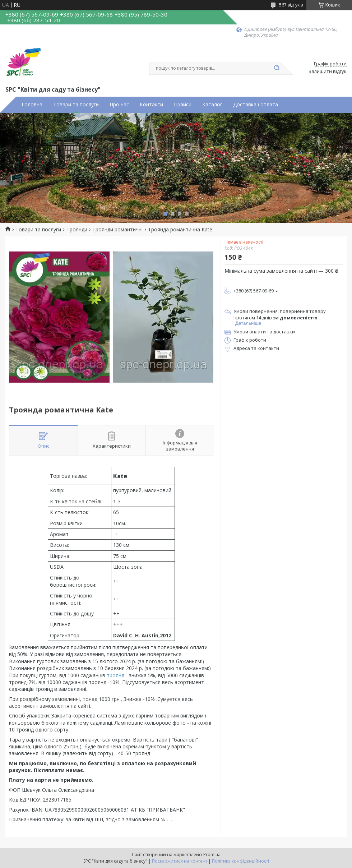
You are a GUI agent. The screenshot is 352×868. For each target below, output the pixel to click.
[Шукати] (277, 68)
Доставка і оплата (256, 105)
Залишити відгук (328, 71)
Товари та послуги (76, 105)
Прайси (183, 105)
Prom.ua (212, 855)
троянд (115, 675)
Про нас (119, 105)
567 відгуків (291, 5)
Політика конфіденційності (240, 861)
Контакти (151, 105)
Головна (32, 105)
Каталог (212, 105)
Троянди (77, 230)
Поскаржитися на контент (180, 861)
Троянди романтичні (117, 230)
